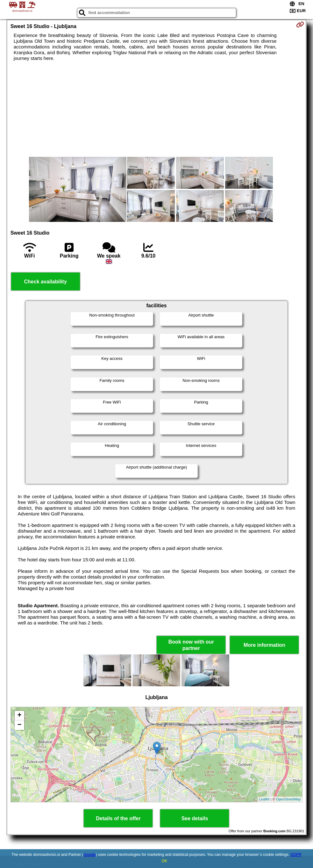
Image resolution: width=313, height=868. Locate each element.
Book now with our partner (191, 645)
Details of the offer (118, 818)
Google (90, 855)
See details (195, 818)
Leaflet (264, 799)
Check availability (46, 282)
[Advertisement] (157, 109)
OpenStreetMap (288, 799)
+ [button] (20, 716)
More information (264, 645)
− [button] (20, 725)
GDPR (296, 855)
